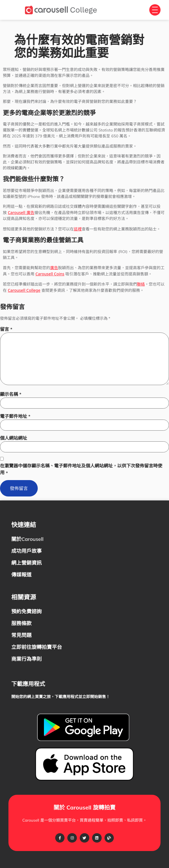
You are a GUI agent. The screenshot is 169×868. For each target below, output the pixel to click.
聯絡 (141, 284)
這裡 (78, 229)
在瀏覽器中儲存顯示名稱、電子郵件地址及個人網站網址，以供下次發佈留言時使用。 (81, 469)
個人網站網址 (14, 438)
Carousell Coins (50, 274)
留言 (6, 329)
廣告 (54, 268)
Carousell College (24, 290)
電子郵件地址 (15, 416)
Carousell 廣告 (21, 212)
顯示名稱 (11, 394)
